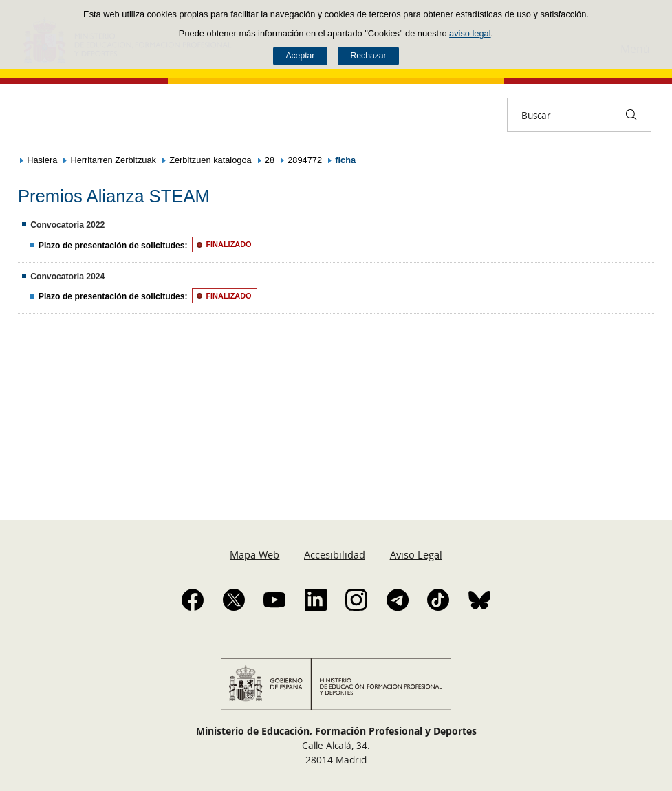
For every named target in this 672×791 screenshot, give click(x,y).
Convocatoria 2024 (67, 277)
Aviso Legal (416, 554)
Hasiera (42, 160)
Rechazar (369, 56)
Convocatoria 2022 (67, 225)
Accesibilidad (335, 554)
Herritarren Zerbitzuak (113, 160)
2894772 (305, 160)
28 (270, 160)
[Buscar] (631, 115)
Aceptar (300, 56)
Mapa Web (254, 554)
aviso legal (470, 33)
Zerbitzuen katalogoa (210, 160)
